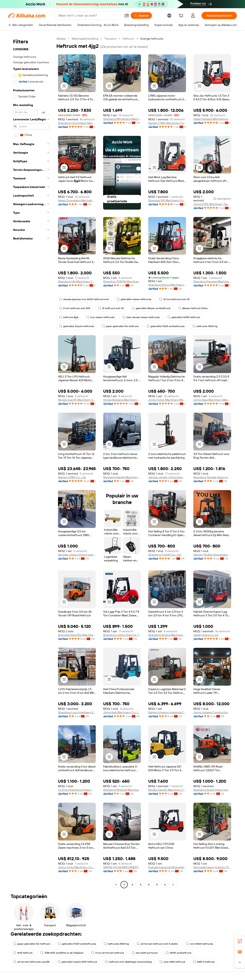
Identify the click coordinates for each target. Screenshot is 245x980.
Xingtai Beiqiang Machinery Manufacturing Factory (122, 400)
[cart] (182, 16)
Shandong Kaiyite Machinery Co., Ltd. (122, 477)
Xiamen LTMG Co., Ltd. (72, 477)
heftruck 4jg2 (69, 317)
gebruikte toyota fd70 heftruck (77, 962)
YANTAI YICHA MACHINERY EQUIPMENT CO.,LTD (122, 867)
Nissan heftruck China (193, 308)
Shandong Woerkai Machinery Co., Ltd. (122, 790)
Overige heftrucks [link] (152, 39)
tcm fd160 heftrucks (199, 944)
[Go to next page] (173, 885)
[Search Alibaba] (90, 16)
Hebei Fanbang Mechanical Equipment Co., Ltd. (212, 119)
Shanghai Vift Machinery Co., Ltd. (167, 200)
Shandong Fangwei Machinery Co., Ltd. (212, 282)
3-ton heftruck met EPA (75, 308)
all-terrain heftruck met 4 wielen (157, 944)
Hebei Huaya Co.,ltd (206, 635)
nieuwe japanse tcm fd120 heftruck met (84, 299)
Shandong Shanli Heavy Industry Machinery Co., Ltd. (212, 790)
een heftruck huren (145, 953)
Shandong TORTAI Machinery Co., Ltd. (122, 282)
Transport (110, 39)
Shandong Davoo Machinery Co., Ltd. (167, 285)
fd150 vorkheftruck (178, 953)
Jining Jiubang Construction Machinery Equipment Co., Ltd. (212, 712)
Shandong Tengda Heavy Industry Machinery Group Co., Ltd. (212, 477)
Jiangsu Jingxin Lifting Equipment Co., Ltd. (167, 477)
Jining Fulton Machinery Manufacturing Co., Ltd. (167, 400)
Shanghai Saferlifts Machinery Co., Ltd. (77, 635)
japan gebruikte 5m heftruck (120, 326)
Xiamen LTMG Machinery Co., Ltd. (167, 123)
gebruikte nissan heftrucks (134, 299)
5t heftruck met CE (111, 308)
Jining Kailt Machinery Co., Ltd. (122, 712)
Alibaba (61, 39)
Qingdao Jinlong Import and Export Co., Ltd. (77, 555)
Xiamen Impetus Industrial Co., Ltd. (167, 712)
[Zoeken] (141, 16)
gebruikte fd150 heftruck (184, 317)
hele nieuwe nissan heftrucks (141, 317)
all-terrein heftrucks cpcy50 (32, 962)
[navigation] (31, 462)
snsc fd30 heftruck (172, 962)
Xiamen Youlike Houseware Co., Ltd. (212, 555)
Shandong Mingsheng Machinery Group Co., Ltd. (122, 119)
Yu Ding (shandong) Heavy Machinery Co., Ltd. (77, 790)
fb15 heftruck (23, 953)
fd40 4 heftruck (204, 962)
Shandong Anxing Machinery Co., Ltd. (167, 635)
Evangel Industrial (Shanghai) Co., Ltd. (167, 867)
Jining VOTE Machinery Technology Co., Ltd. (212, 204)
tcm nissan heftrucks (100, 317)
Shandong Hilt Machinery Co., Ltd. (77, 282)
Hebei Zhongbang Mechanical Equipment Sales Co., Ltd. (77, 200)
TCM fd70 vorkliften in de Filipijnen (62, 953)
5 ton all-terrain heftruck (108, 953)
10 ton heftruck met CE (174, 299)
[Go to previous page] (116, 885)
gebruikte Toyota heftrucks (77, 326)
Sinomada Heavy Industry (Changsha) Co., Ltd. (212, 867)
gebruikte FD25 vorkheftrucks (165, 326)
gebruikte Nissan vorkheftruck (151, 308)
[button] (127, 16)
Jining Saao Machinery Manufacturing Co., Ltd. (212, 400)
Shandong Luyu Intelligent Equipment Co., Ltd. (77, 712)
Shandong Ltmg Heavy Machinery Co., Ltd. (77, 123)
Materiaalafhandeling (85, 39)
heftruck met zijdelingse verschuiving (128, 962)
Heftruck (128, 39)
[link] (240, 941)
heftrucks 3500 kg (205, 326)
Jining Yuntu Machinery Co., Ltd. (77, 867)
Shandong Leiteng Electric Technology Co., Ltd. (122, 635)
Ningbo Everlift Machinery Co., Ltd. (77, 400)
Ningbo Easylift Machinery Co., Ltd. (167, 790)
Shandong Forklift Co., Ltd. (165, 555)
